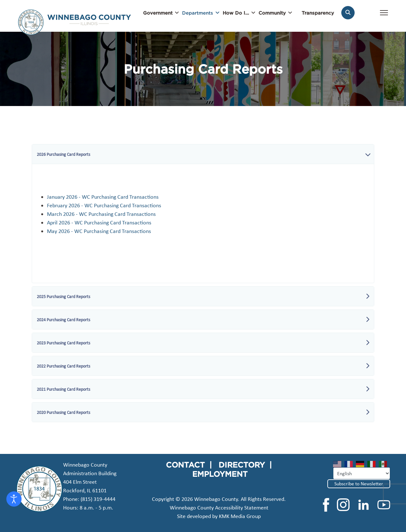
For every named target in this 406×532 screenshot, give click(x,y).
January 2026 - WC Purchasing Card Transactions (103, 197)
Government (158, 13)
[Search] (348, 13)
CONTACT (185, 465)
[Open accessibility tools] (14, 499)
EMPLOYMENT (220, 474)
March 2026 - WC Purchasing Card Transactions (101, 214)
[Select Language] (362, 473)
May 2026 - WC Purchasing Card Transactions (99, 231)
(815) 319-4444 (98, 499)
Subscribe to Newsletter (359, 484)
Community (272, 13)
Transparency (318, 13)
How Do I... (236, 13)
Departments (198, 13)
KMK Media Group (240, 516)
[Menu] (384, 16)
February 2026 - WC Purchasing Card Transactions (104, 205)
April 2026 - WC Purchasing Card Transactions (99, 223)
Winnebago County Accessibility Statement (219, 508)
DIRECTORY (242, 465)
